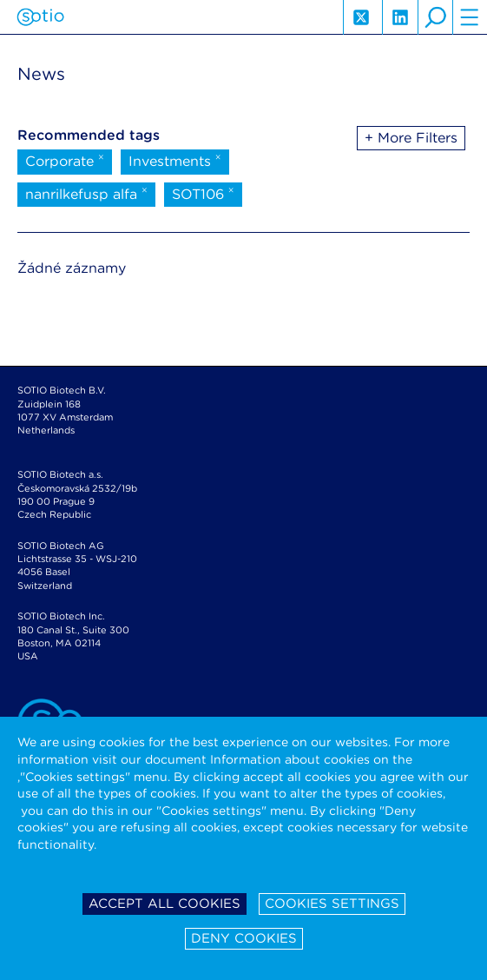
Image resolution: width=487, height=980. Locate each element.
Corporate (65, 160)
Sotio (40, 17)
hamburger (470, 17)
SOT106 (203, 193)
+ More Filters (411, 138)
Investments (175, 160)
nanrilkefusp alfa (86, 193)
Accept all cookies (165, 904)
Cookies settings (332, 904)
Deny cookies (244, 938)
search (435, 17)
